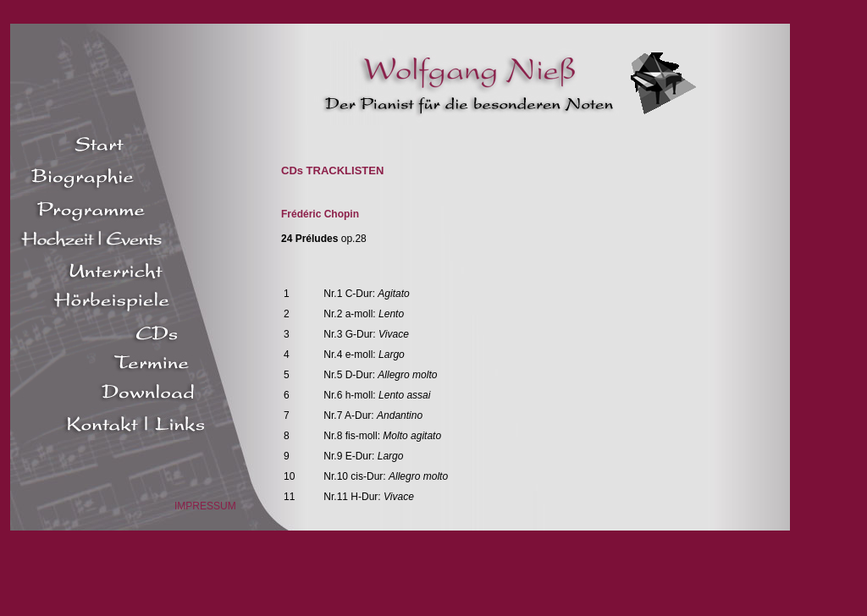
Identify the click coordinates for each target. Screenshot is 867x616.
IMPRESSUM (205, 506)
